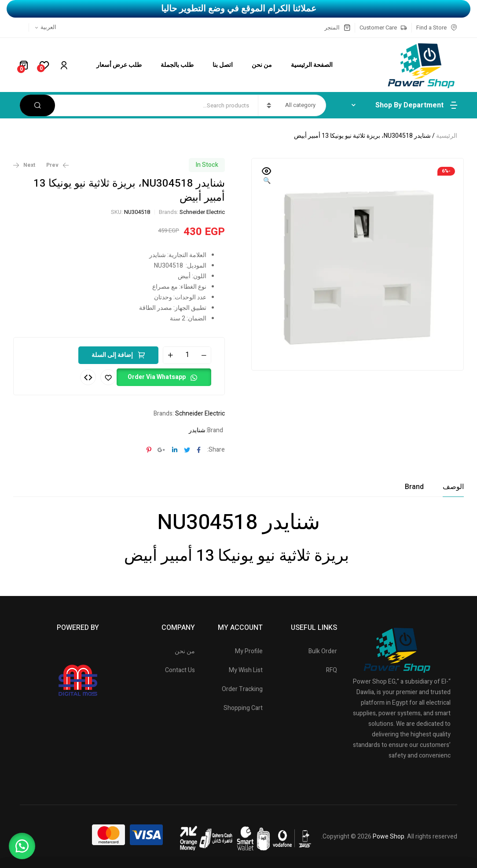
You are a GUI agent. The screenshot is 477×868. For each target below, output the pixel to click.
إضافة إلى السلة (112, 355)
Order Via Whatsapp (157, 377)
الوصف (453, 487)
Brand (414, 487)
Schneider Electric (202, 212)
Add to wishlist (108, 377)
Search (37, 105)
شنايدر (197, 430)
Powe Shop (389, 837)
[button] (267, 177)
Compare (88, 377)
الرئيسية (447, 136)
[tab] (453, 487)
